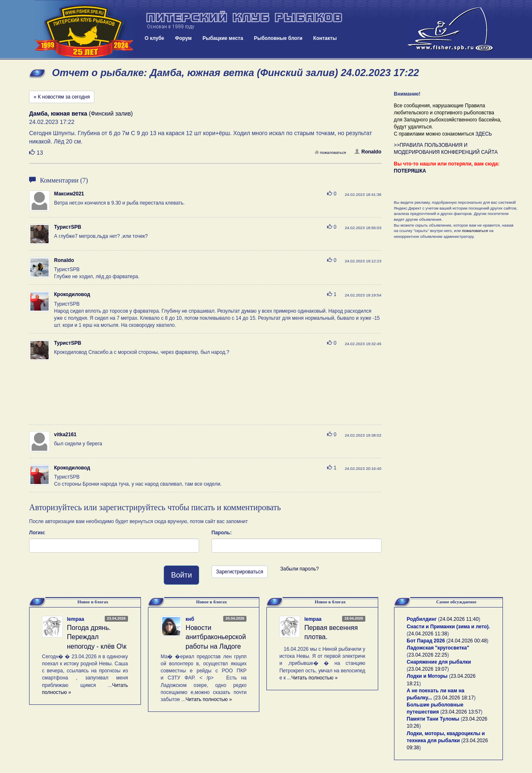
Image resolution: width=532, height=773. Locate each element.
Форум (183, 38)
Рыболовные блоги (278, 38)
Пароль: (222, 533)
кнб (190, 619)
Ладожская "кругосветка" (438, 648)
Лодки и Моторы (427, 676)
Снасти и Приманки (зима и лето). (448, 627)
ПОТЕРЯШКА (410, 171)
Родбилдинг (422, 619)
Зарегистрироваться (240, 572)
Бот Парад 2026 (426, 641)
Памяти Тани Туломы (433, 719)
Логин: (37, 533)
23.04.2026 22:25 (428, 655)
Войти (181, 575)
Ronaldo (368, 152)
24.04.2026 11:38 (428, 634)
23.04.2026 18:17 (454, 698)
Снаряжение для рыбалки (439, 662)
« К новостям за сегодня (62, 97)
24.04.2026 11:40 (459, 619)
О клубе (154, 38)
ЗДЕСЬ (484, 134)
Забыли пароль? (299, 569)
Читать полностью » (209, 699)
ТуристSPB (68, 227)
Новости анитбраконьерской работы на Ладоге (216, 637)
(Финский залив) (81, 114)
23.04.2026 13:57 (461, 712)
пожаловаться (330, 152)
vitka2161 (65, 435)
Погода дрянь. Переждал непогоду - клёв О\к (97, 637)
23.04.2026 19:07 (428, 669)
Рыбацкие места (223, 38)
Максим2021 (69, 194)
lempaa (75, 619)
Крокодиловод (72, 294)
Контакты (325, 38)
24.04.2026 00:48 (467, 641)
